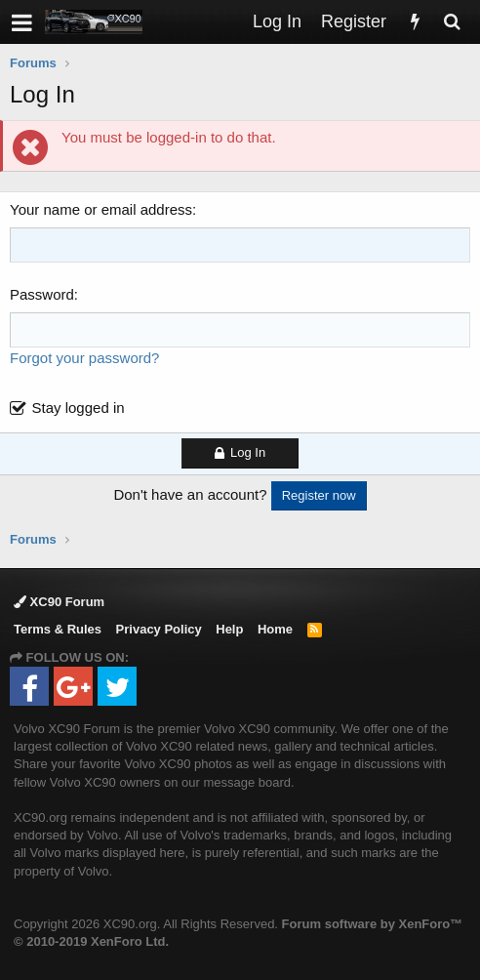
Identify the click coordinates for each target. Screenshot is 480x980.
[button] (22, 22)
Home (275, 629)
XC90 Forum (59, 602)
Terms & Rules (58, 629)
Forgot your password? (84, 358)
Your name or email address (101, 209)
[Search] (452, 22)
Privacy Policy (159, 629)
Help (229, 629)
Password (42, 294)
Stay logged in (79, 408)
